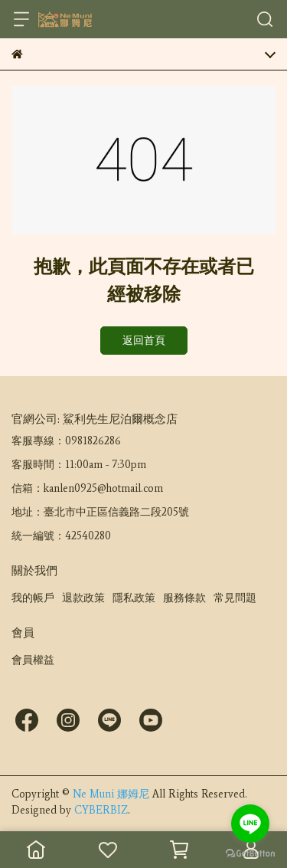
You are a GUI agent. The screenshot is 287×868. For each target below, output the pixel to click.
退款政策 (83, 598)
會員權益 (33, 660)
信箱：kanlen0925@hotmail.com (87, 488)
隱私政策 (134, 598)
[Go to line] (250, 824)
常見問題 (235, 598)
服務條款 (184, 598)
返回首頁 (144, 341)
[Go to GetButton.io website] (250, 853)
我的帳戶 (33, 598)
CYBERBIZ (101, 810)
